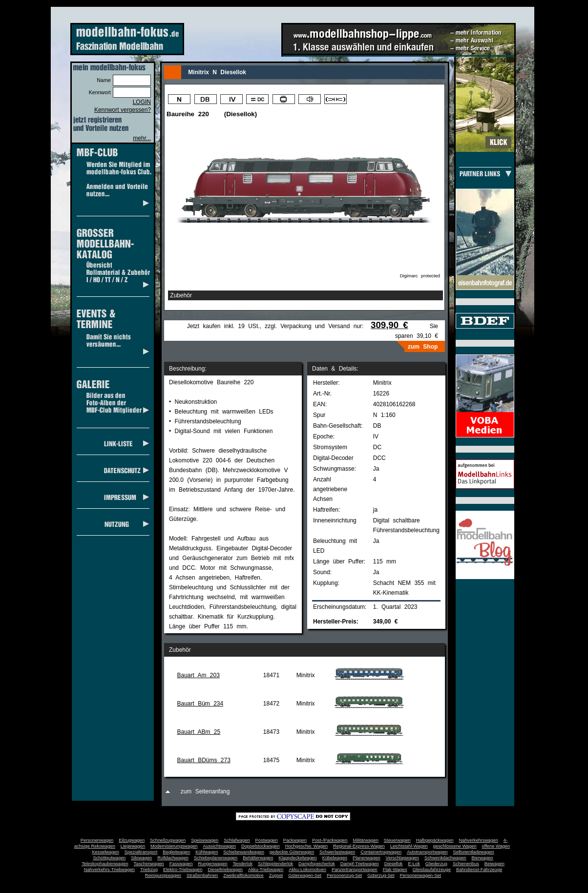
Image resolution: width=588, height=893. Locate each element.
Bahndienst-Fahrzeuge (479, 870)
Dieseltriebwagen (225, 870)
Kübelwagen (335, 858)
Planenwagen (367, 858)
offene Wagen (496, 846)
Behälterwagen (258, 858)
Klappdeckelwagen (297, 858)
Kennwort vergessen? (123, 110)
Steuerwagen (397, 840)
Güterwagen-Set (305, 875)
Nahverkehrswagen (479, 840)
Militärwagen (365, 840)
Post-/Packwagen (330, 840)
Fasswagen (181, 864)
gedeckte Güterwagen (292, 852)
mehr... (142, 138)
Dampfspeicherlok (317, 864)
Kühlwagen (207, 852)
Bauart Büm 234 (200, 704)
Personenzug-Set (344, 875)
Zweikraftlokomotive (243, 875)
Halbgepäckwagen (435, 840)
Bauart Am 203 (198, 675)
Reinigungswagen (163, 875)
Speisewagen (205, 840)
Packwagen (295, 840)
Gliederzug (436, 864)
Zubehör (181, 295)
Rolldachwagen (173, 858)
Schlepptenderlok (275, 864)
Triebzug (149, 870)
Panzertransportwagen (355, 870)
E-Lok (414, 864)
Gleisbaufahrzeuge (432, 870)
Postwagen (267, 840)
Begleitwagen (176, 852)
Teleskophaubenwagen (105, 864)
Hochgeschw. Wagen (306, 846)
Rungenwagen (212, 864)
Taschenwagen (149, 864)
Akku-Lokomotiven (307, 870)
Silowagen (141, 858)
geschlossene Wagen (455, 846)
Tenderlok (243, 864)
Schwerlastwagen (337, 852)
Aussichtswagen (220, 846)
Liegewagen (133, 846)
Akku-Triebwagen (266, 870)
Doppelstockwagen (261, 846)
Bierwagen (483, 858)
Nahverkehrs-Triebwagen (109, 870)
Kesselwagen (105, 852)
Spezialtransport (141, 852)
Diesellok (394, 864)
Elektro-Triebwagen (183, 870)
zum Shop (423, 347)
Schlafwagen (237, 840)
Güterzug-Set (381, 875)
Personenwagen (97, 840)
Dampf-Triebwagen (360, 864)
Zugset (276, 875)
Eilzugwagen (132, 840)
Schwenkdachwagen (445, 858)
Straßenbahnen (202, 875)
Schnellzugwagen (168, 840)
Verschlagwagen (402, 858)
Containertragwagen (381, 852)
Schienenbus (466, 864)
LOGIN (142, 102)
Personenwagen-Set (421, 875)
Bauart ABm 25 (199, 732)
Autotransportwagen (427, 852)
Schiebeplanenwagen (216, 858)
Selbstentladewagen (474, 852)
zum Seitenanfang (205, 791)
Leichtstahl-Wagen (409, 846)
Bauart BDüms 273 (203, 760)
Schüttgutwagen (109, 858)
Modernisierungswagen (174, 846)
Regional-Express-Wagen (359, 846)
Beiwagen (494, 864)
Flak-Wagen (395, 870)
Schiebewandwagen (244, 852)
